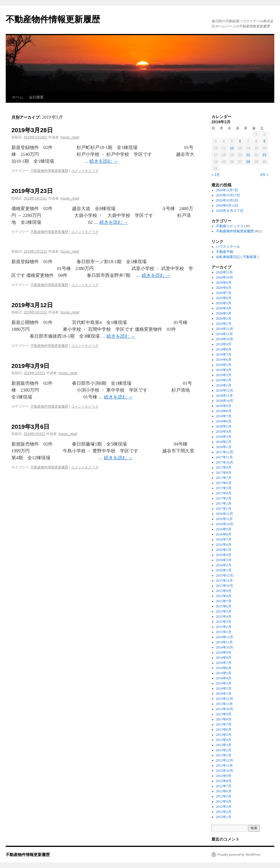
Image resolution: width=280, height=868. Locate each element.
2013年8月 (224, 719)
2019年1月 (224, 385)
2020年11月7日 (227, 190)
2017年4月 (224, 493)
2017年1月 (224, 509)
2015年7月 (224, 601)
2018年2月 (224, 442)
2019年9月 (224, 344)
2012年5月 (224, 796)
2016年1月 (224, 570)
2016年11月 (225, 519)
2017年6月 (224, 483)
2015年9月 (224, 591)
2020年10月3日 (227, 200)
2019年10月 (225, 339)
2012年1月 (224, 817)
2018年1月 (224, 447)
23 (264, 155)
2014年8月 (224, 658)
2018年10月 (225, 401)
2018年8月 (224, 411)
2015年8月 (224, 596)
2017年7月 (224, 478)
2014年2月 (224, 688)
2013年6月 (224, 730)
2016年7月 (224, 539)
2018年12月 (225, 390)
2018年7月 (224, 416)
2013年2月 (224, 750)
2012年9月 (224, 776)
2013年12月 (225, 699)
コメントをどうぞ (85, 171)
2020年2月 (224, 319)
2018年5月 (224, 426)
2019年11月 (225, 334)
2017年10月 (225, 462)
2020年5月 (224, 303)
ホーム (18, 97)
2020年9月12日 (227, 206)
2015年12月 (225, 575)
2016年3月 (224, 560)
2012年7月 (224, 786)
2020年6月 (224, 298)
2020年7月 (224, 293)
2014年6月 (224, 668)
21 (248, 155)
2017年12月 (225, 452)
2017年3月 (224, 498)
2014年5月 (224, 673)
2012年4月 (224, 801)
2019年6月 (224, 360)
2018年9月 (224, 406)
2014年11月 (225, 642)
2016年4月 (224, 555)
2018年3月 (224, 437)
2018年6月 (224, 421)
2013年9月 (224, 714)
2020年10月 (225, 277)
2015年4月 (224, 617)
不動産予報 (225, 252)
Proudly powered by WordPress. (239, 855)
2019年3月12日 (32, 305)
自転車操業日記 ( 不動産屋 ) (237, 257)
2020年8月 (224, 288)
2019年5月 (224, 365)
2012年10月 (225, 771)
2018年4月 (224, 432)
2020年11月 (225, 272)
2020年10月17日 (228, 195)
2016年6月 (224, 545)
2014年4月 (224, 678)
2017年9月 (224, 468)
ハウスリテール (228, 247)
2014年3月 (224, 683)
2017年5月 (224, 488)
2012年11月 (225, 766)
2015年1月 (224, 632)
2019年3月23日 (32, 191)
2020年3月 (224, 313)
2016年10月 (225, 524)
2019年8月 (224, 349)
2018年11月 (225, 396)
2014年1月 (224, 694)
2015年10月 (225, 586)
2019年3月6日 (30, 427)
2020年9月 (224, 283)
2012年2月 (224, 812)
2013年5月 (224, 735)
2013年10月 (225, 709)
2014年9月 (224, 652)
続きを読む (104, 161)
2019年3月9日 (30, 366)
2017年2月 (224, 504)
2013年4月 (224, 740)
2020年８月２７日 (230, 211)
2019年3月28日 (32, 130)
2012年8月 (224, 781)
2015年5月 (224, 611)
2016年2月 (224, 565)
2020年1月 (224, 324)
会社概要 (36, 97)
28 (248, 162)
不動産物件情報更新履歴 (53, 19)
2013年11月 (225, 704)
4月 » (264, 175)
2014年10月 (225, 647)
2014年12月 (225, 637)
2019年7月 (224, 355)
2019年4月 (224, 370)
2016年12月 (225, 514)
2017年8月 (224, 473)
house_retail (70, 137)
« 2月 (216, 175)
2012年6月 (224, 791)
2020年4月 (224, 308)
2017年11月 (225, 457)
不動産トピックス (230, 226)
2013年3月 (224, 745)
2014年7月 (224, 663)
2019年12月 (225, 329)
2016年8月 (224, 534)
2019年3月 (224, 375)
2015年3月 (224, 622)
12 (232, 148)
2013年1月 (224, 755)
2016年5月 (224, 550)
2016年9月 (224, 529)
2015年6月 (224, 606)
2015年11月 (225, 581)
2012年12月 (225, 760)
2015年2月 (224, 627)
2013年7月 (224, 724)
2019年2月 (224, 380)
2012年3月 (224, 807)
